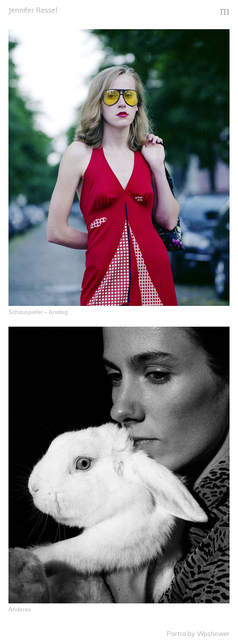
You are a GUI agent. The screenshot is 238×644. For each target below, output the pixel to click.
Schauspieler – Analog (38, 312)
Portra (176, 634)
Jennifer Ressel (33, 10)
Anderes (20, 609)
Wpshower (213, 634)
